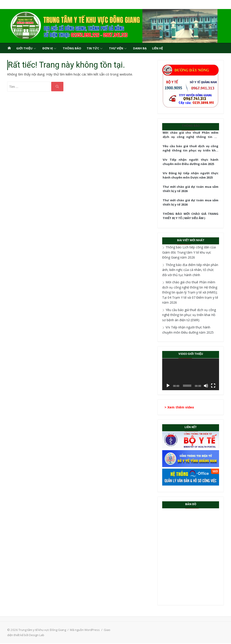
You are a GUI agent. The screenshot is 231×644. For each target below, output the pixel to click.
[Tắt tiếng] (208, 387)
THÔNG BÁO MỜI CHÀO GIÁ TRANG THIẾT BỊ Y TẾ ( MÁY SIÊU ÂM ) (192, 216)
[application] (192, 375)
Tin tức (93, 48)
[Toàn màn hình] (215, 387)
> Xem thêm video (180, 408)
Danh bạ (140, 48)
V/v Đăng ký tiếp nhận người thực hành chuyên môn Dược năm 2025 (192, 175)
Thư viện (116, 48)
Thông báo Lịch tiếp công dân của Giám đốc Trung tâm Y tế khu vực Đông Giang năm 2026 (192, 252)
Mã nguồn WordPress (83, 630)
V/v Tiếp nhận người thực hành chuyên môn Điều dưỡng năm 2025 (192, 162)
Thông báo (72, 48)
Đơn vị (48, 48)
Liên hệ (157, 48)
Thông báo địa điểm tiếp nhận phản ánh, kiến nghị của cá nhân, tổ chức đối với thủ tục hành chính (192, 270)
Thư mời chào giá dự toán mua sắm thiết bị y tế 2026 (192, 189)
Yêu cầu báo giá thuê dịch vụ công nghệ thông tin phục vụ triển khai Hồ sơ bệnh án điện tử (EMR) (192, 148)
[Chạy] (169, 387)
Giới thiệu (24, 48)
